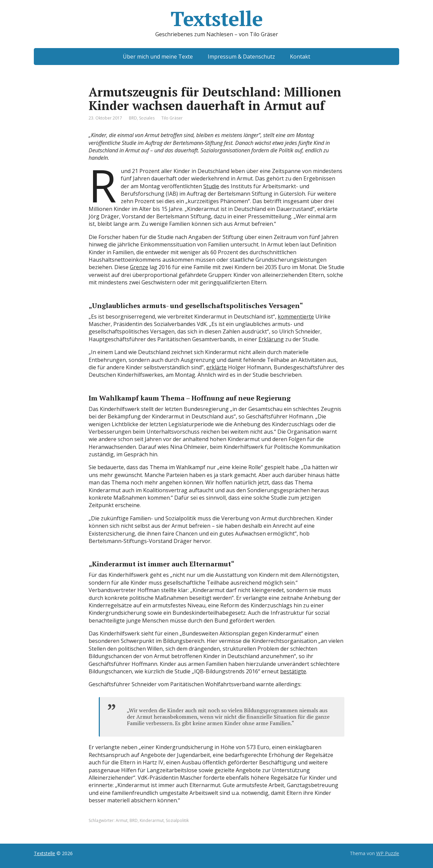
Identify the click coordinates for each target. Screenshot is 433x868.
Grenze (139, 267)
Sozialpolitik (177, 820)
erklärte (216, 367)
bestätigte (293, 671)
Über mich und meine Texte (158, 57)
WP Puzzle (388, 853)
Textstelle (216, 19)
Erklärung (271, 339)
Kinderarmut (152, 820)
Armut (122, 820)
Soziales (147, 118)
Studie (211, 186)
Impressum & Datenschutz (241, 57)
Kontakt (300, 57)
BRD (133, 118)
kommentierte (296, 317)
